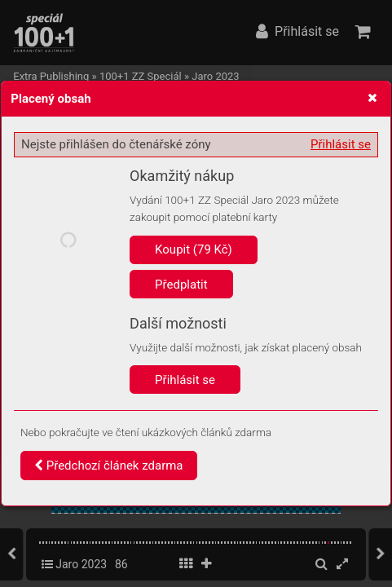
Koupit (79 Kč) (194, 249)
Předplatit (181, 285)
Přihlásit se (341, 144)
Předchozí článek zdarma (109, 466)
